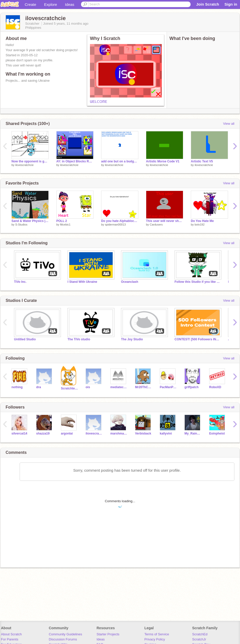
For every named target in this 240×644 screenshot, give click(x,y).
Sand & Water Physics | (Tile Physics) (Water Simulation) (30, 221)
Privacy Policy (155, 639)
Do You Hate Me (202, 221)
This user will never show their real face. (165, 221)
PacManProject (168, 387)
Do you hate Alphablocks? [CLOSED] (120, 221)
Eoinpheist (217, 433)
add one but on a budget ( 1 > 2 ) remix (120, 161)
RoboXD (215, 387)
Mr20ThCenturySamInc (144, 387)
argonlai (67, 433)
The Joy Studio (132, 339)
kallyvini (166, 433)
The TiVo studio (79, 339)
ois (88, 387)
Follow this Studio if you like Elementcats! (197, 282)
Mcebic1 (65, 225)
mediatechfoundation (119, 387)
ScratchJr (199, 639)
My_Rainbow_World (193, 433)
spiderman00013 (115, 225)
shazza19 (43, 433)
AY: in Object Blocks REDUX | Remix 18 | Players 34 (75, 161)
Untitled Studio (25, 339)
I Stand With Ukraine (82, 282)
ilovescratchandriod (94, 433)
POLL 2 (62, 221)
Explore (51, 4)
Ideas (70, 4)
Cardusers (156, 225)
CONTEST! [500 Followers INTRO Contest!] (197, 339)
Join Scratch (208, 4)
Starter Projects (108, 634)
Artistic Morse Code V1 (163, 161)
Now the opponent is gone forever (30, 161)
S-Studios (21, 225)
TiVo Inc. (20, 282)
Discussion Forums (63, 639)
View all (229, 124)
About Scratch (11, 634)
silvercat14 (19, 433)
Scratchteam (69, 388)
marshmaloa (119, 433)
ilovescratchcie (24, 165)
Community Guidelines (65, 634)
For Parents (10, 639)
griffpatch (191, 387)
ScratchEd (200, 634)
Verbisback (143, 433)
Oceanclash (130, 282)
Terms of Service (157, 634)
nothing (17, 387)
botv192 (200, 225)
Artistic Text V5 (202, 161)
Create (30, 4)
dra (39, 387)
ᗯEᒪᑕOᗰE (99, 102)
